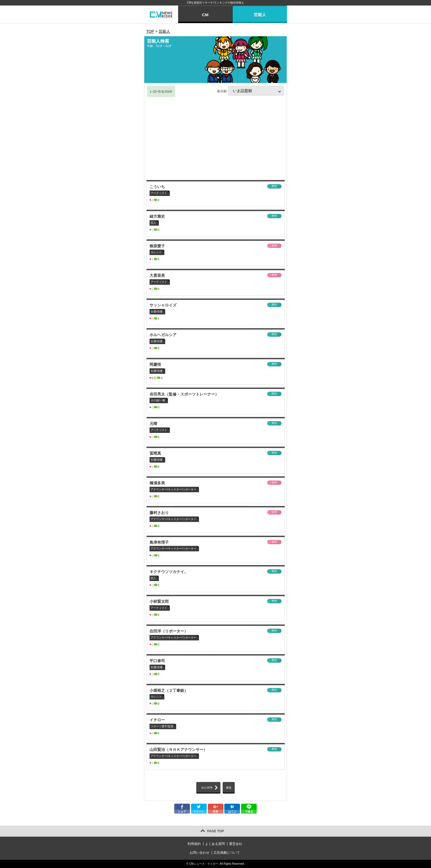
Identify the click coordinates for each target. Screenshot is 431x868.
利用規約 (194, 844)
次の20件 (207, 788)
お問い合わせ (200, 853)
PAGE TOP (216, 831)
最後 (229, 788)
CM (205, 15)
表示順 (250, 91)
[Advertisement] (215, 139)
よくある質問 (215, 844)
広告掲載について (227, 853)
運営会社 (236, 844)
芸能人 (260, 15)
